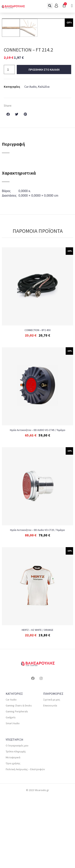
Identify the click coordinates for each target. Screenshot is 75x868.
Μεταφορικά (13, 829)
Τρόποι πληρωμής (16, 823)
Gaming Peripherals (17, 783)
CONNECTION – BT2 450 (37, 401)
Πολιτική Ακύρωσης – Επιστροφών (25, 840)
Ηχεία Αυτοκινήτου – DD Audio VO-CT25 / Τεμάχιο (37, 601)
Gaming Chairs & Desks (19, 777)
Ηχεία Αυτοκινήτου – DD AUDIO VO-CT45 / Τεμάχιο (38, 501)
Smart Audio (13, 794)
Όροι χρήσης (13, 834)
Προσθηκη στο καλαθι (44, 141)
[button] (50, 6)
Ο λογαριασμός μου (17, 817)
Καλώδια (44, 158)
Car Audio (30, 158)
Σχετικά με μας (52, 771)
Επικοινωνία (50, 777)
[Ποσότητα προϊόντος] (9, 141)
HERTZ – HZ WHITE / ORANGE (37, 701)
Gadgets (11, 789)
